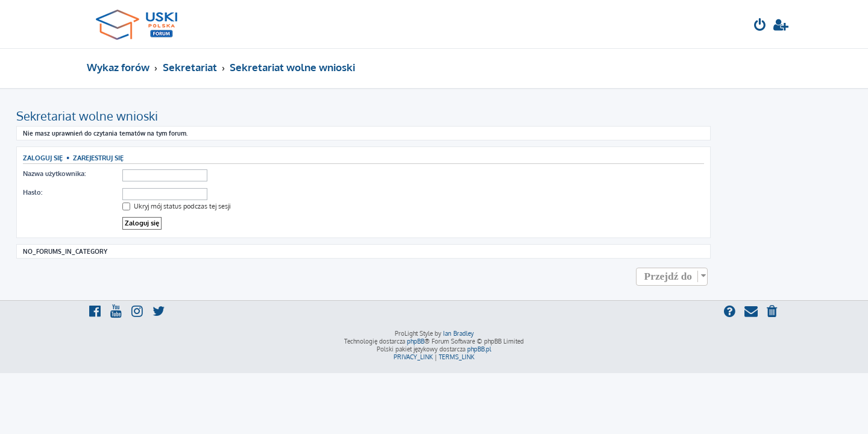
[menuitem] (760, 26)
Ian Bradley (458, 333)
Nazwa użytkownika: (125, 174)
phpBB (416, 341)
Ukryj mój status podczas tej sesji (247, 206)
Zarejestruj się (169, 158)
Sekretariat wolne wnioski (158, 116)
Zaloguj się (113, 158)
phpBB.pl (479, 349)
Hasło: (103, 192)
